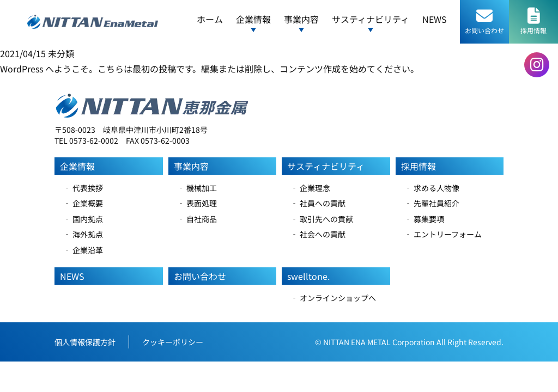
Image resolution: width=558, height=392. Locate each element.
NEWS (435, 19)
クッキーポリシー (173, 342)
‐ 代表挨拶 (83, 188)
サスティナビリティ (326, 166)
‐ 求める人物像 (432, 188)
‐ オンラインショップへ (333, 298)
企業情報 (77, 166)
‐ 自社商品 (197, 219)
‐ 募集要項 (424, 219)
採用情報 (418, 166)
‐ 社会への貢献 (318, 234)
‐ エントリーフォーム (443, 234)
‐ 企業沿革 (83, 250)
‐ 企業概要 (83, 203)
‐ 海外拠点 (83, 234)
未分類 (61, 53)
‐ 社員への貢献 (318, 203)
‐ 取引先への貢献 (322, 219)
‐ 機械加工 (197, 188)
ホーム (210, 19)
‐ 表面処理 (197, 203)
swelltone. (308, 276)
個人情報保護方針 (85, 342)
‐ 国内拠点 (83, 219)
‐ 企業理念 (310, 188)
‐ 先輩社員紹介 (432, 203)
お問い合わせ (200, 276)
